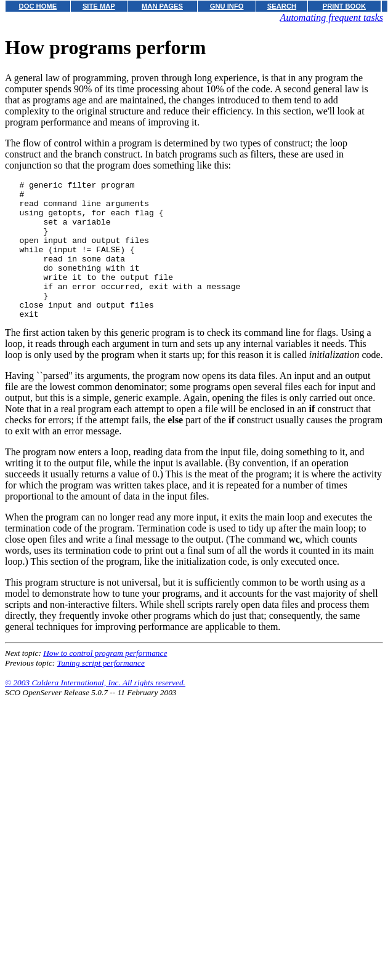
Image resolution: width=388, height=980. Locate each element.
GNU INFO (227, 6)
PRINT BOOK (344, 6)
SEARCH (282, 6)
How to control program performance (105, 681)
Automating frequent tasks (332, 18)
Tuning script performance (101, 691)
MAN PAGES (162, 6)
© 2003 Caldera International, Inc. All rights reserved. (95, 710)
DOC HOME (38, 6)
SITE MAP (99, 6)
